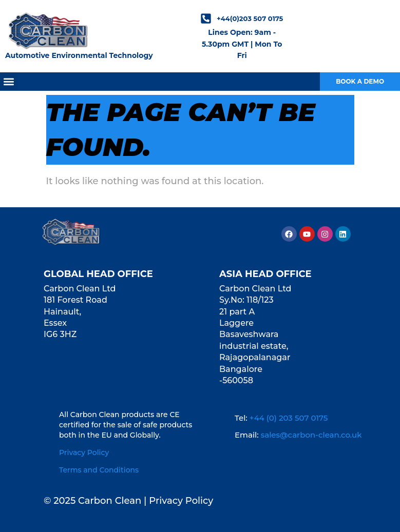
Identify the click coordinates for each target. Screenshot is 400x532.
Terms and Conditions (99, 470)
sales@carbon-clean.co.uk (311, 435)
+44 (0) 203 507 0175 (289, 418)
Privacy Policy (84, 452)
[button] (8, 81)
